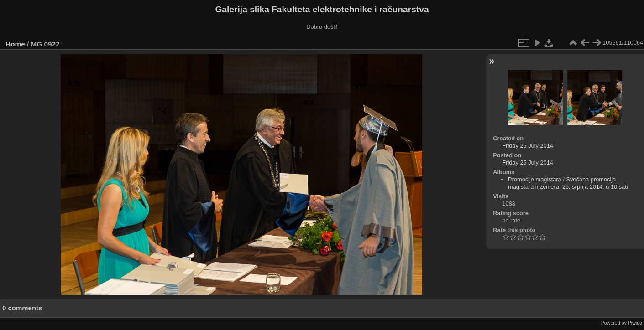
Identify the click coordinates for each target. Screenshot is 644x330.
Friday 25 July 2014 (528, 146)
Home (15, 44)
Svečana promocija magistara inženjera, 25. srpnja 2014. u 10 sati (568, 183)
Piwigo (635, 323)
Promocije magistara (535, 179)
